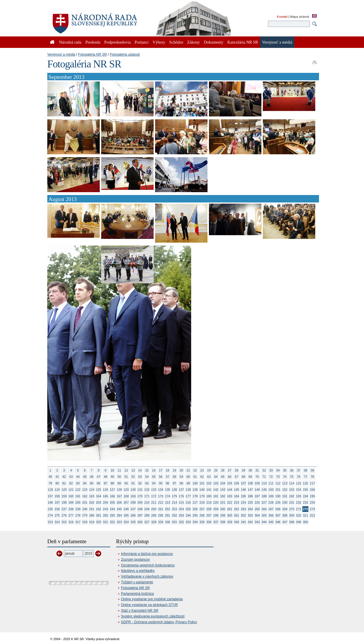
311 (306, 515)
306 (271, 515)
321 (105, 522)
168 (126, 496)
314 (57, 522)
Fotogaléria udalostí (125, 54)
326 (140, 522)
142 (216, 490)
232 (299, 502)
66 (230, 477)
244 (112, 509)
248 (140, 509)
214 (174, 502)
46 (92, 477)
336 (209, 522)
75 (292, 477)
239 (78, 509)
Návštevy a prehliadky (138, 571)
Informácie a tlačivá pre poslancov (147, 554)
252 (167, 509)
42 (64, 477)
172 (154, 496)
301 (236, 515)
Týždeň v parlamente (137, 582)
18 (167, 470)
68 (243, 477)
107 (243, 483)
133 (154, 490)
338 (223, 522)
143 (223, 490)
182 (223, 496)
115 (299, 483)
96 (167, 483)
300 (230, 515)
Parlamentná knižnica (137, 594)
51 (126, 477)
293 (181, 515)
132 (147, 490)
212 (161, 502)
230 (285, 502)
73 (278, 477)
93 (147, 483)
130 (133, 490)
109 (257, 483)
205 (112, 502)
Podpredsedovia (118, 42)
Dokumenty (214, 42)
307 (278, 515)
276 (64, 515)
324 (126, 522)
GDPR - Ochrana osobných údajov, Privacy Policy (159, 622)
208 (133, 502)
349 (299, 522)
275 (57, 515)
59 (181, 477)
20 (181, 470)
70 (257, 477)
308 (285, 515)
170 (140, 496)
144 (230, 490)
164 (99, 496)
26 (223, 470)
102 (209, 483)
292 (174, 515)
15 (147, 470)
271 (299, 509)
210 (147, 502)
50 (119, 477)
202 (92, 502)
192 (292, 496)
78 (312, 477)
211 (154, 502)
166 (112, 496)
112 (278, 483)
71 (264, 477)
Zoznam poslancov (135, 560)
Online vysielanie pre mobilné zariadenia (152, 599)
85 (92, 483)
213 (167, 502)
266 (264, 509)
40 (50, 477)
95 (161, 483)
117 (312, 483)
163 (92, 496)
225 (250, 502)
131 (140, 490)
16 (154, 470)
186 (250, 496)
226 (257, 502)
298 (216, 515)
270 (292, 509)
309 (292, 515)
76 (299, 477)
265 (257, 509)
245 (119, 509)
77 (306, 477)
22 (195, 470)
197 (57, 502)
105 (230, 483)
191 (285, 496)
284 (119, 515)
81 (64, 483)
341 (243, 522)
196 (50, 502)
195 (312, 496)
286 (133, 515)
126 (105, 490)
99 (188, 483)
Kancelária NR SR (243, 42)
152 (285, 490)
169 (133, 496)
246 (126, 509)
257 (202, 509)
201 (85, 502)
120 (64, 490)
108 (250, 483)
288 (147, 515)
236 (57, 509)
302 (243, 515)
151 (278, 490)
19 (175, 470)
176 (181, 496)
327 (147, 522)
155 (306, 490)
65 (223, 477)
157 (50, 496)
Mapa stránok (300, 17)
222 (230, 502)
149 (264, 490)
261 (230, 509)
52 (133, 477)
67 (236, 477)
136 (174, 490)
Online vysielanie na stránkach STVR (149, 605)
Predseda (93, 42)
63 (209, 477)
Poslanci (142, 42)
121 (71, 490)
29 (243, 470)
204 (105, 502)
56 (161, 477)
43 (71, 477)
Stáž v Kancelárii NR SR (140, 611)
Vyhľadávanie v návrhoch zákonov (147, 576)
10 (112, 470)
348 (292, 522)
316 (71, 522)
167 (119, 496)
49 (112, 477)
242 (99, 509)
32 (264, 470)
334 (195, 522)
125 (99, 490)
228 (271, 502)
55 (154, 477)
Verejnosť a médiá (61, 54)
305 (264, 515)
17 (161, 470)
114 (292, 483)
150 (271, 490)
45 (85, 477)
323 (119, 522)
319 (92, 522)
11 (119, 470)
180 (209, 496)
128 (119, 490)
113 (285, 483)
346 (278, 522)
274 (50, 515)
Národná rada (70, 42)
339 (230, 522)
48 (105, 477)
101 (202, 483)
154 (299, 490)
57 (167, 477)
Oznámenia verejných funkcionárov (148, 565)
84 (85, 483)
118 (50, 490)
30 (250, 470)
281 (99, 515)
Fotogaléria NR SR (92, 54)
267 (271, 509)
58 (175, 477)
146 (243, 490)
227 (264, 502)
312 (312, 515)
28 (236, 470)
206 (119, 502)
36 (292, 470)
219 (209, 502)
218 (202, 502)
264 (250, 509)
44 (78, 477)
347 (285, 522)
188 (264, 496)
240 (85, 509)
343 (257, 522)
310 (299, 515)
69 (250, 477)
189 (271, 496)
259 (216, 509)
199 (71, 502)
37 (299, 470)
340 (236, 522)
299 (223, 515)
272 (306, 509)
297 (209, 515)
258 (209, 509)
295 (195, 515)
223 (236, 502)
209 (140, 502)
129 (126, 490)
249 (147, 509)
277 (71, 515)
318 (85, 522)
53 (140, 477)
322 (112, 522)
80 (57, 483)
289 (154, 515)
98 (181, 483)
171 (147, 496)
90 (126, 483)
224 (243, 502)
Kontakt (282, 17)
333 (188, 522)
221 (223, 502)
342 (250, 522)
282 (105, 515)
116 (306, 483)
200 (78, 502)
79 (50, 483)
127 (112, 490)
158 (57, 496)
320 (99, 522)
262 (236, 509)
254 (181, 509)
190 (278, 496)
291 (167, 515)
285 (126, 515)
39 (312, 470)
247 (133, 509)
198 (64, 502)
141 (209, 490)
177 (188, 496)
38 (306, 470)
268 (278, 509)
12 (126, 470)
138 (188, 490)
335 (202, 522)
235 (50, 509)
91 (133, 483)
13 (133, 470)
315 (64, 522)
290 (161, 515)
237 (64, 509)
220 (216, 502)
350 (306, 522)
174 (167, 496)
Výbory (159, 42)
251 (161, 509)
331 (174, 522)
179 (202, 496)
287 (140, 515)
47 (99, 477)
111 (271, 483)
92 (140, 483)
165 (105, 496)
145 (236, 490)
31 (257, 470)
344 (264, 522)
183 (230, 496)
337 (216, 522)
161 (78, 496)
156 (312, 490)
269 (285, 509)
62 (202, 477)
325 (133, 522)
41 (57, 477)
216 (188, 502)
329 (161, 522)
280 (92, 515)
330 (167, 522)
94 (154, 483)
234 (312, 502)
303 (250, 515)
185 (243, 496)
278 (78, 515)
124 (92, 490)
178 (195, 496)
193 (299, 496)
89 (119, 483)
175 (174, 496)
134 (161, 490)
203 (99, 502)
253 (174, 509)
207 (126, 502)
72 (271, 477)
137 (181, 490)
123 (85, 490)
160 (71, 496)
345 (271, 522)
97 (175, 483)
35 (285, 470)
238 (71, 509)
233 (306, 502)
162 (85, 496)
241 (92, 509)
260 (223, 509)
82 (71, 483)
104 (223, 483)
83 (78, 483)
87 (105, 483)
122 (78, 490)
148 (257, 490)
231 (292, 502)
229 (278, 502)
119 (57, 490)
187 (257, 496)
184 (236, 496)
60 (188, 477)
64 (216, 477)
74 (285, 477)
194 (306, 496)
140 (202, 490)
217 (195, 502)
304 (257, 515)
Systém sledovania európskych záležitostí (153, 616)
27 (230, 470)
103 (216, 483)
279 (85, 515)
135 (167, 490)
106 (236, 483)
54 (147, 477)
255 (188, 509)
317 (78, 522)
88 (112, 483)
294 (188, 515)
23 (202, 470)
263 (243, 509)
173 (161, 496)
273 (312, 509)
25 (216, 470)
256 (195, 509)
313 (50, 522)
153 (292, 490)
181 (216, 496)
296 (202, 515)
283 (112, 515)
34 (278, 470)
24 (209, 470)
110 (264, 483)
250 (154, 509)
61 (195, 477)
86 (99, 483)
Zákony (193, 42)
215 (181, 502)
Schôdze (176, 42)
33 (271, 470)
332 (181, 522)
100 (195, 483)
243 (105, 509)
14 (140, 470)
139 (195, 490)
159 (64, 496)
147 (250, 490)
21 (188, 470)
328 (154, 522)
